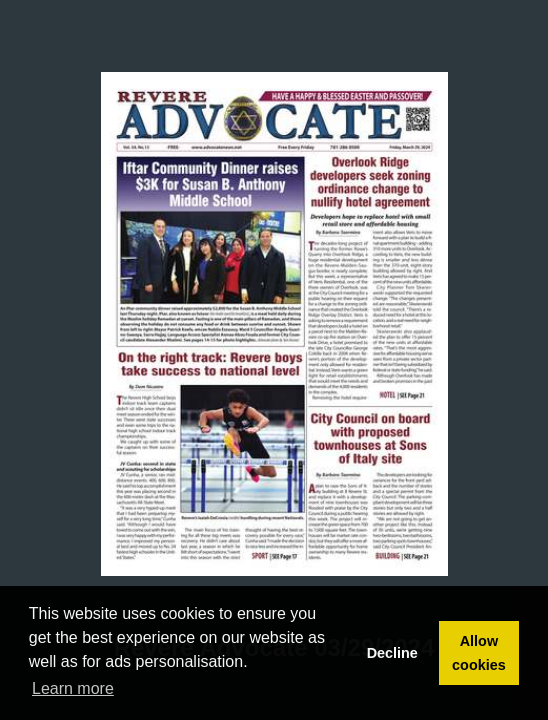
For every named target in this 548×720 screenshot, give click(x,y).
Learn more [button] (73, 688)
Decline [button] (392, 653)
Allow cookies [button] (479, 653)
